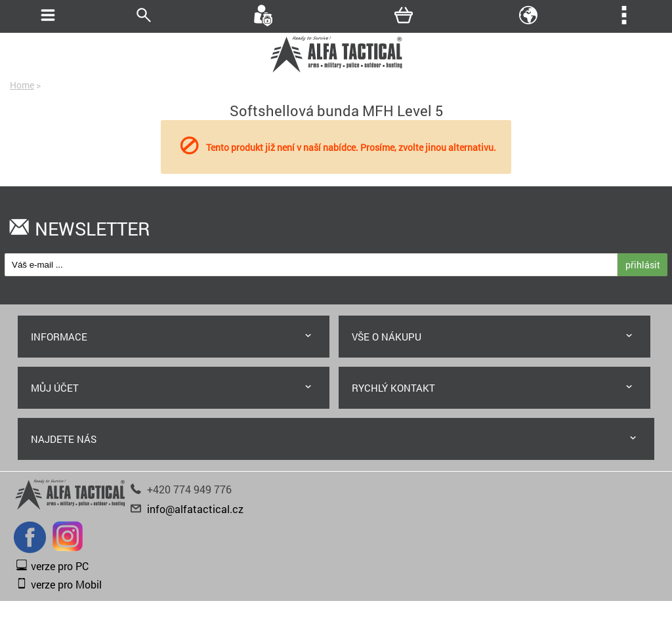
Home (22, 85)
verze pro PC (60, 566)
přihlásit (643, 265)
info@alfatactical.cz (195, 509)
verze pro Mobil (66, 584)
